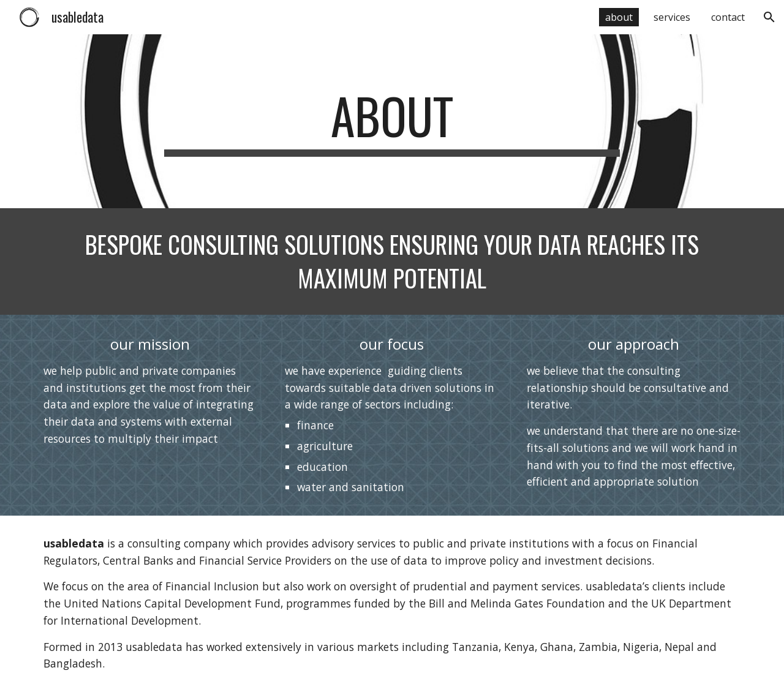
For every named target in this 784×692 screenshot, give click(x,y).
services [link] (672, 17)
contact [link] (728, 17)
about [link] (619, 17)
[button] (769, 17)
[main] (392, 121)
